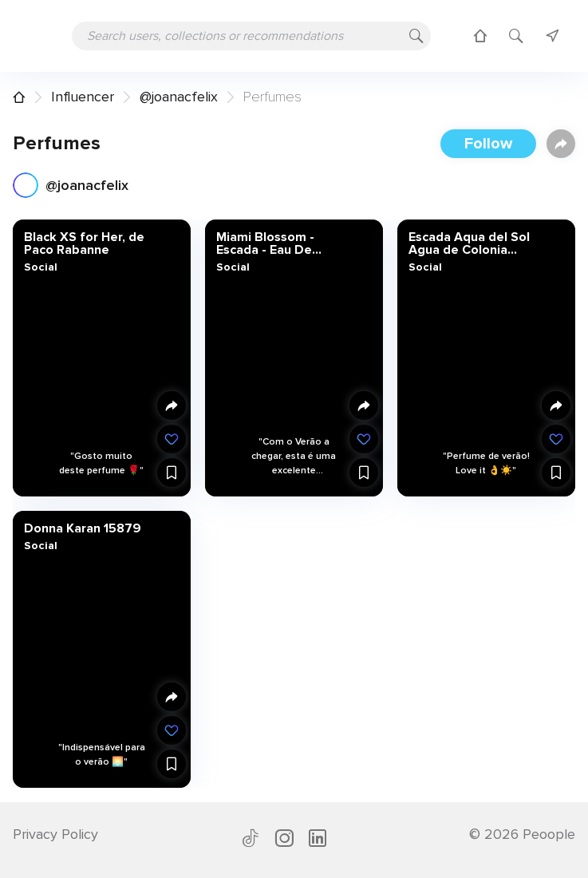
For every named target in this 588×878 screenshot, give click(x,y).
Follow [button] (488, 144)
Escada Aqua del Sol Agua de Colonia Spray (469, 243)
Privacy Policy (55, 834)
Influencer (83, 97)
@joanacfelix (179, 97)
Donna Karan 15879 (83, 528)
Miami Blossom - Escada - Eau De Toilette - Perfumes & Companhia (282, 243)
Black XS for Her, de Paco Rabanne (84, 243)
